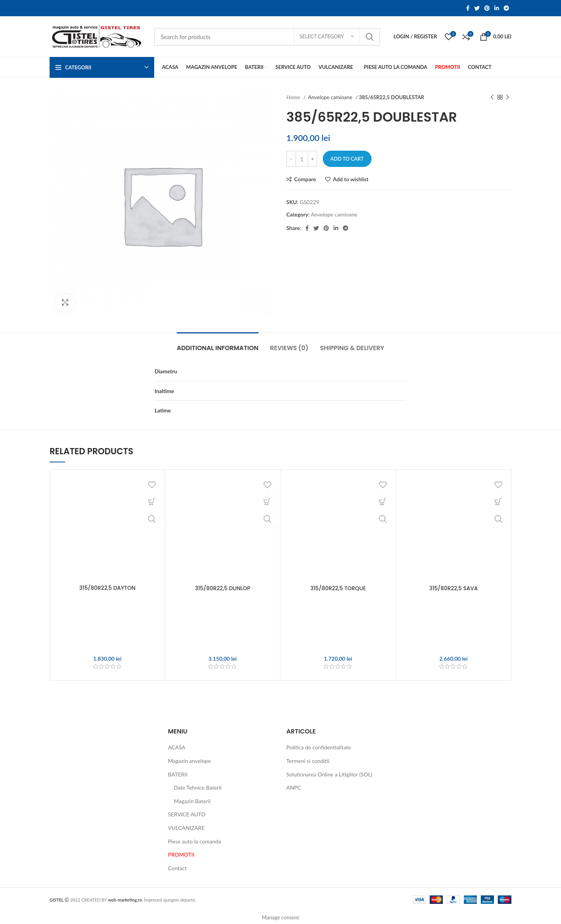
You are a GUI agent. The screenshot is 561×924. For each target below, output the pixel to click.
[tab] (218, 344)
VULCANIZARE (187, 828)
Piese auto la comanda (195, 841)
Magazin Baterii (192, 801)
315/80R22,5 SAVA (454, 588)
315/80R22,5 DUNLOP (223, 588)
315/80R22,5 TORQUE (338, 588)
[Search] (267, 37)
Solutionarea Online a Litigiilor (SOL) (329, 774)
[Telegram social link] (506, 8)
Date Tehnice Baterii (198, 787)
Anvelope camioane (331, 97)
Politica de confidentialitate (319, 747)
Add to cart (347, 159)
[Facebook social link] (468, 8)
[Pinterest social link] (487, 8)
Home (294, 97)
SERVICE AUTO (187, 814)
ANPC (294, 787)
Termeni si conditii (308, 761)
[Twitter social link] (477, 8)
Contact (178, 868)
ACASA (177, 747)
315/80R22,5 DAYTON (107, 588)
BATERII (178, 774)
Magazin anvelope (190, 761)
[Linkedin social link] (497, 8)
